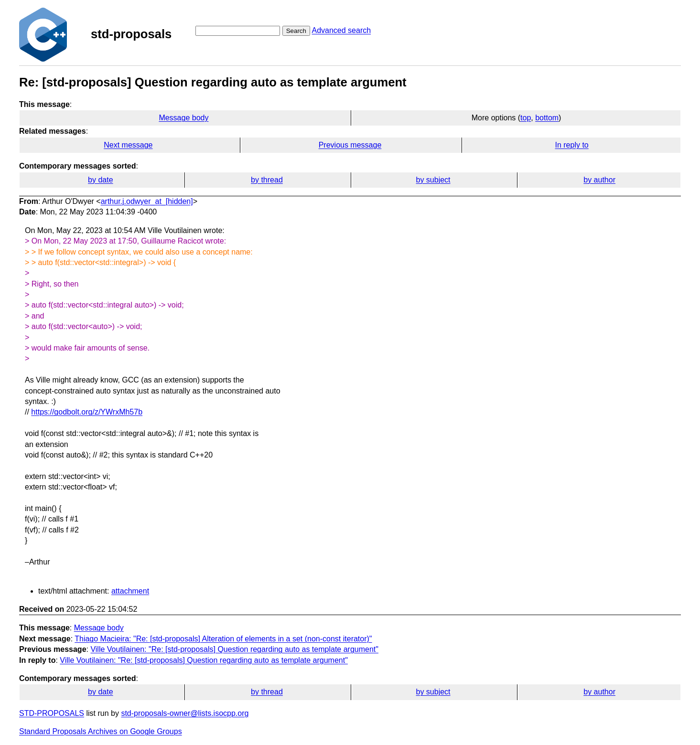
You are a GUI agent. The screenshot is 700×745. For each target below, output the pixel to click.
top (526, 118)
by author (599, 180)
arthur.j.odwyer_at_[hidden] (147, 201)
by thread (267, 180)
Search (296, 31)
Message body (183, 118)
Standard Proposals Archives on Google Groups (101, 731)
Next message (128, 145)
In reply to (571, 145)
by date (100, 180)
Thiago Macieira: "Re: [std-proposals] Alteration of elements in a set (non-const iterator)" (223, 639)
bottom (547, 118)
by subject (433, 180)
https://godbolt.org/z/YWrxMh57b (87, 412)
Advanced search (341, 30)
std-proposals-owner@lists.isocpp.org (185, 713)
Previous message (350, 145)
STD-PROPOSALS (52, 713)
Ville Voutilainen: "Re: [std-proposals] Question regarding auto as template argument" (234, 649)
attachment (130, 591)
